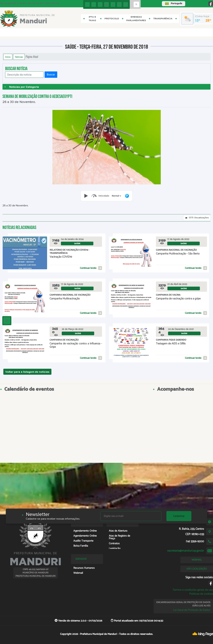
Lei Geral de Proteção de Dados (192, 610)
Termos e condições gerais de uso (193, 590)
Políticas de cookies (201, 594)
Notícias (19, 57)
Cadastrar (179, 516)
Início (8, 57)
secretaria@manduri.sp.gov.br (186, 551)
